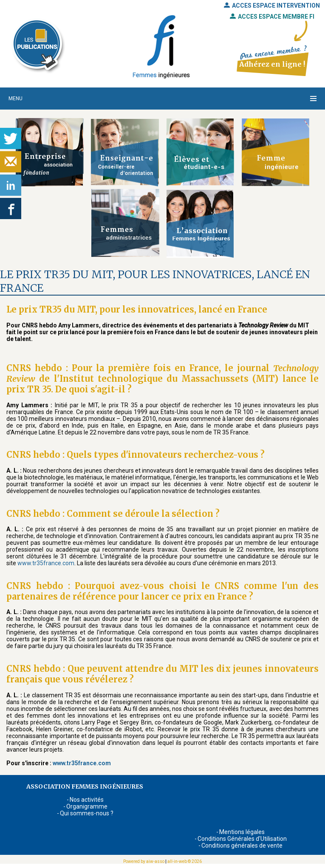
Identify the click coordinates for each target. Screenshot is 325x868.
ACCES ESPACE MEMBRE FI (272, 17)
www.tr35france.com (46, 563)
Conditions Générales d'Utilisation (242, 839)
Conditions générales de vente (242, 845)
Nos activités (87, 800)
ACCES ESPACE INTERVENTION (272, 6)
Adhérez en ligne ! (272, 64)
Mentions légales (242, 832)
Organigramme (87, 806)
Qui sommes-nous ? (87, 813)
